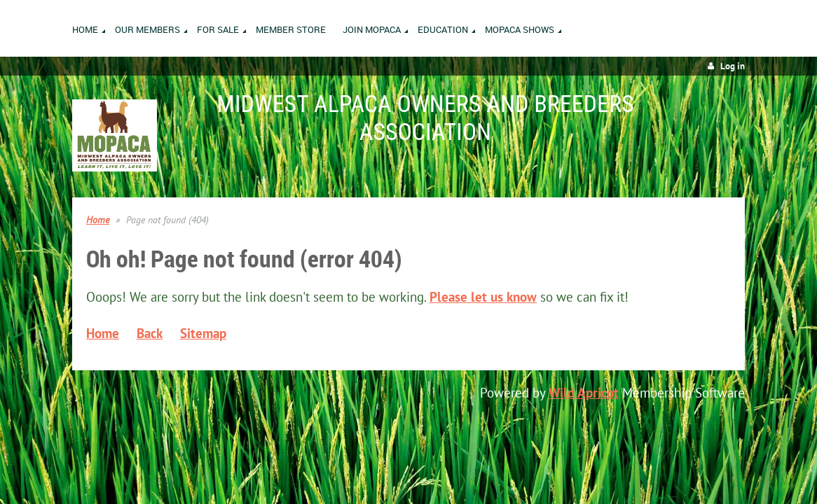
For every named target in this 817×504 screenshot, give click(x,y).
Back (150, 333)
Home (98, 220)
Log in (733, 66)
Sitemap (203, 333)
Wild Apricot (584, 393)
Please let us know (483, 297)
